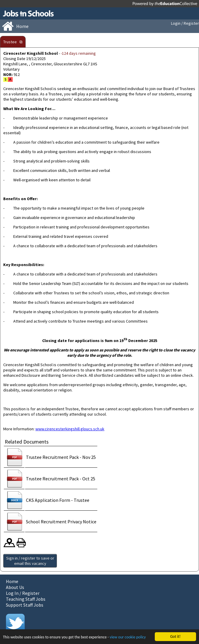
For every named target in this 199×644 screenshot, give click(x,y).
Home (12, 581)
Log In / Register (23, 593)
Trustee (10, 42)
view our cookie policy (128, 637)
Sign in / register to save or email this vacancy (30, 561)
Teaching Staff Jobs (26, 599)
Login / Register (185, 23)
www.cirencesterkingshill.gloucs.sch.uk (70, 429)
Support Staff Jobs (25, 605)
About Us (15, 587)
